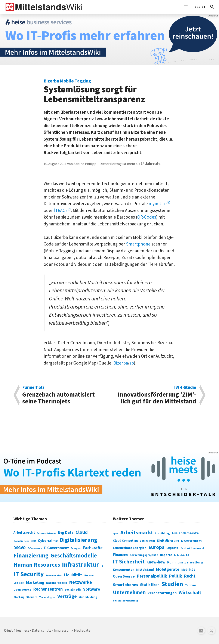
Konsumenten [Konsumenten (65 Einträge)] (54, 576)
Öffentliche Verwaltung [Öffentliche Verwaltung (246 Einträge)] (126, 601)
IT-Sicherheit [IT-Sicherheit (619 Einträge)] (129, 562)
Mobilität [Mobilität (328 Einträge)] (188, 570)
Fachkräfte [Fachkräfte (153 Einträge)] (93, 548)
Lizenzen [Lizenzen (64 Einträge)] (89, 576)
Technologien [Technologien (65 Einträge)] (47, 597)
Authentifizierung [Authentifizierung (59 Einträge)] (47, 533)
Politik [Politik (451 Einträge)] (175, 576)
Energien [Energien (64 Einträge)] (76, 548)
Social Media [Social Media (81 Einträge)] (73, 590)
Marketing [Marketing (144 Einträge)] (35, 583)
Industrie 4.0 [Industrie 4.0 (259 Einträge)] (181, 555)
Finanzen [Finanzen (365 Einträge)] (120, 555)
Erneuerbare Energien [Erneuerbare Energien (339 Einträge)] (130, 548)
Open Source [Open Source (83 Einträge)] (22, 590)
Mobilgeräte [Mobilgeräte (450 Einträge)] (168, 569)
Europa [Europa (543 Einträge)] (156, 547)
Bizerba (121, 363)
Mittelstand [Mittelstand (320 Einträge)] (145, 570)
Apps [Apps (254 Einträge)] (116, 534)
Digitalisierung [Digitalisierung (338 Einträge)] (78, 540)
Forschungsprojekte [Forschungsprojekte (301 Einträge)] (144, 555)
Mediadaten (83, 631)
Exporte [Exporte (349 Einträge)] (172, 548)
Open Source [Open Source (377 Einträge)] (124, 576)
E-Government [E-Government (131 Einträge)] (56, 548)
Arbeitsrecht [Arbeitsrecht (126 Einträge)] (24, 533)
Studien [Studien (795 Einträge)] (172, 584)
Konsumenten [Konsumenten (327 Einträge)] (124, 570)
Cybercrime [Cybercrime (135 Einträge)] (48, 541)
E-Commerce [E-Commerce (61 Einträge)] (35, 548)
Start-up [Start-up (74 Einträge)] (19, 597)
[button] (212, 7)
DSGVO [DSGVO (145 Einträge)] (20, 548)
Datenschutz (42, 631)
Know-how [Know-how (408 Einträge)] (156, 562)
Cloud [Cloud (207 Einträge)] (82, 532)
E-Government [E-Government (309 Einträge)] (191, 541)
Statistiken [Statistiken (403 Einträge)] (150, 585)
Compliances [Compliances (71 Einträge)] (21, 541)
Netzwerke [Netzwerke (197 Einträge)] (81, 582)
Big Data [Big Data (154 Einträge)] (66, 532)
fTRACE (61, 210)
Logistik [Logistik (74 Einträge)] (19, 583)
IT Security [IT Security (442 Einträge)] (29, 574)
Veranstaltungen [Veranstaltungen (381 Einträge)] (162, 593)
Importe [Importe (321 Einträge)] (166, 555)
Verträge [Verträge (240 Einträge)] (67, 596)
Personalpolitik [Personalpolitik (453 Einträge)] (152, 576)
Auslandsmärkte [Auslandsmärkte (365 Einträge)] (185, 533)
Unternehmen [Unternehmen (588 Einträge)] (129, 593)
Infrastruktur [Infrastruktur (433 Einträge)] (80, 565)
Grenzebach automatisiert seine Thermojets (64, 395)
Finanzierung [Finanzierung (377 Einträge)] (31, 556)
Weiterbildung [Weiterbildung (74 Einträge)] (88, 597)
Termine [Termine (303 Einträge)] (191, 585)
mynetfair (158, 204)
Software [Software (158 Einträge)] (92, 589)
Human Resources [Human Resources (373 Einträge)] (37, 565)
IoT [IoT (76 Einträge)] (103, 566)
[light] (198, 7)
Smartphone (138, 244)
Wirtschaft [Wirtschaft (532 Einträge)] (190, 593)
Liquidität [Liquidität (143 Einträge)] (73, 575)
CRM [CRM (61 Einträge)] (34, 541)
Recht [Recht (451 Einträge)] (190, 576)
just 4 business (18, 631)
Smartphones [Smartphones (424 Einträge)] (126, 585)
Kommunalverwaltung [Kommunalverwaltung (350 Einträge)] (185, 562)
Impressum (63, 631)
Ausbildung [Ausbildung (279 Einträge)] (162, 534)
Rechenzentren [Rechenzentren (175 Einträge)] (48, 589)
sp (132, 363)
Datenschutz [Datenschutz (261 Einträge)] (148, 541)
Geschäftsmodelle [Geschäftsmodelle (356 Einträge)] (74, 556)
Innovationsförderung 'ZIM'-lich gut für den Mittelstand (155, 395)
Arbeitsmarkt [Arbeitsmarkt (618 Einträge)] (137, 533)
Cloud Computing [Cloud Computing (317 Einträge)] (125, 541)
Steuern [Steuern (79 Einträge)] (32, 597)
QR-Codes (147, 217)
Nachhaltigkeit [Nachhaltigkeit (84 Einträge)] (57, 583)
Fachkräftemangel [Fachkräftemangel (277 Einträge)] (192, 548)
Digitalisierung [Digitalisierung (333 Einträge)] (168, 541)
